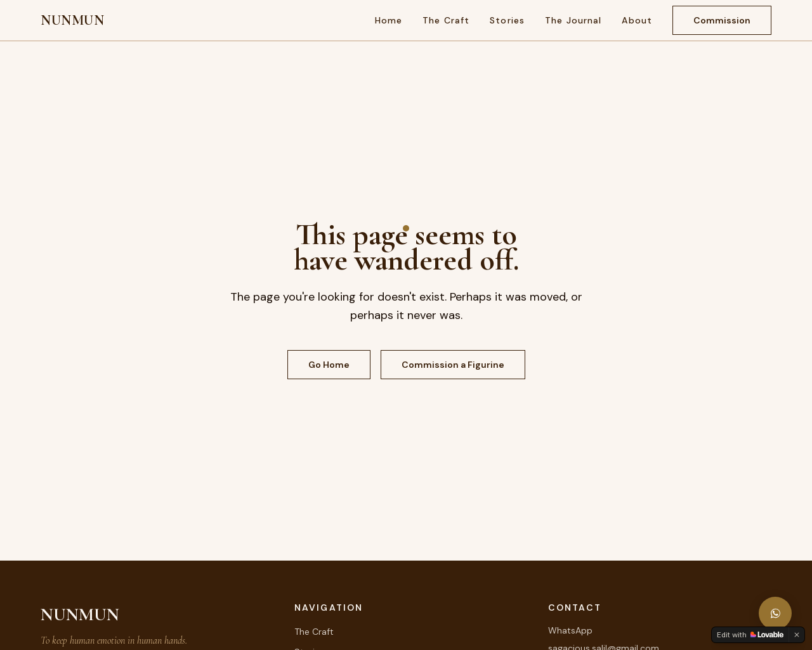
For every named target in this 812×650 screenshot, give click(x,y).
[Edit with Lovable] (750, 635)
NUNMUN (72, 20)
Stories (507, 20)
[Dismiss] (797, 635)
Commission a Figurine (453, 365)
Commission (722, 20)
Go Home (329, 365)
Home (389, 20)
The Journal (573, 20)
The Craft (446, 20)
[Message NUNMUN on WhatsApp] (775, 613)
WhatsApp (570, 630)
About (637, 20)
